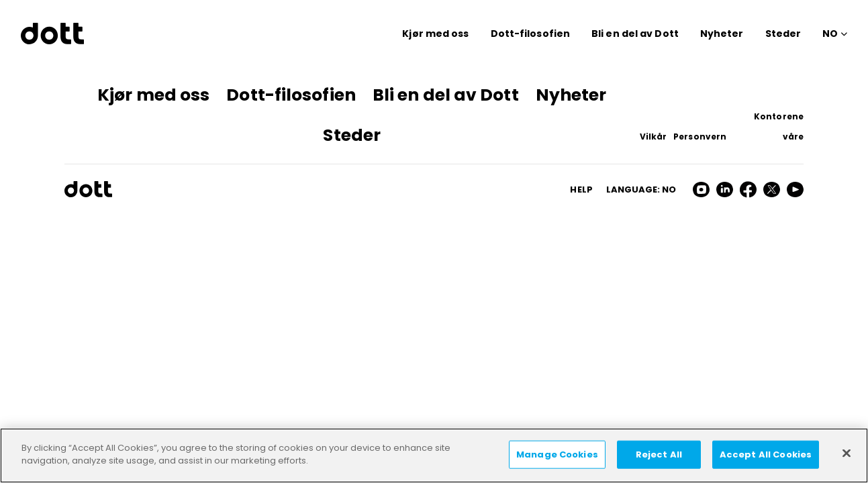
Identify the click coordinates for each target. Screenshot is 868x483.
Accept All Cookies (766, 454)
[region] (434, 455)
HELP (581, 190)
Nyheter (722, 34)
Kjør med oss (435, 34)
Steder (783, 34)
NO (830, 34)
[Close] (847, 453)
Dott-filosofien (531, 34)
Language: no (641, 190)
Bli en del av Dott (635, 34)
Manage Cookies (557, 454)
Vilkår (654, 137)
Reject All (659, 454)
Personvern (700, 137)
